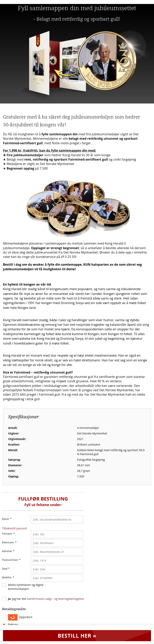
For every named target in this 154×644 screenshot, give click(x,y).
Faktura (13, 624)
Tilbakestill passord (14, 528)
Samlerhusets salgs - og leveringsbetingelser (55, 599)
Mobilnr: (7, 577)
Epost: (7, 519)
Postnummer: (10, 560)
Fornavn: (7, 534)
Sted (5, 569)
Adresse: (7, 551)
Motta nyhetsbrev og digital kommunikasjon (26, 587)
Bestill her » (77, 636)
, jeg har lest (46, 599)
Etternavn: (8, 542)
